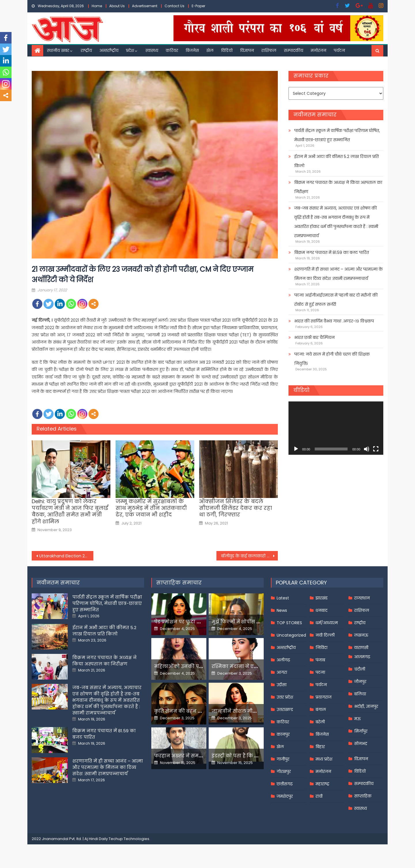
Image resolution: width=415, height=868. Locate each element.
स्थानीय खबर (58, 50)
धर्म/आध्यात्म (327, 623)
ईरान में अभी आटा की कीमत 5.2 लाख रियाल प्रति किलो (336, 161)
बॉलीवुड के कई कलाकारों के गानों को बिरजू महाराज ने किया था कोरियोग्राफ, (250, 556)
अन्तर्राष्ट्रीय (109, 50)
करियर (172, 50)
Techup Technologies (129, 839)
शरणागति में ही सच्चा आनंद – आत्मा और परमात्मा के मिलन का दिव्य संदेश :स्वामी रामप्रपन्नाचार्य (338, 274)
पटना (320, 672)
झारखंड (322, 598)
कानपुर (283, 734)
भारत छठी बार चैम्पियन (314, 337)
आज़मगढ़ (362, 657)
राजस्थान (362, 598)
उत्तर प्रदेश (285, 697)
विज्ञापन (247, 50)
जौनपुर (360, 682)
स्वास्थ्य (152, 50)
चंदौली (360, 669)
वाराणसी (361, 648)
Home (97, 6)
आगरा (282, 672)
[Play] (296, 449)
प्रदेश (130, 50)
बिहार (320, 747)
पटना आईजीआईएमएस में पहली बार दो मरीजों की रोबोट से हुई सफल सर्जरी (336, 300)
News (282, 610)
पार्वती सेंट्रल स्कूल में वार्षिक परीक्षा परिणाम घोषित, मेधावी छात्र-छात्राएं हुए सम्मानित (337, 135)
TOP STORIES (289, 623)
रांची (319, 796)
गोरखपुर (284, 771)
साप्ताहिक (363, 796)
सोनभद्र (361, 744)
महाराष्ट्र (322, 784)
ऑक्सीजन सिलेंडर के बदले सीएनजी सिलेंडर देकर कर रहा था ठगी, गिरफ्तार (236, 508)
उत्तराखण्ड (285, 710)
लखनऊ (361, 635)
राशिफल (269, 50)
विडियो (227, 50)
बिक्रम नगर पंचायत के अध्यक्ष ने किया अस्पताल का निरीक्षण (338, 187)
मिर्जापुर (361, 731)
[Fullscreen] (376, 449)
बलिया (360, 694)
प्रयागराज (323, 697)
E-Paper (198, 6)
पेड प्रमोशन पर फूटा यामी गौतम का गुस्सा (198, 622)
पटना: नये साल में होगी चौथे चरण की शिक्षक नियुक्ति (332, 359)
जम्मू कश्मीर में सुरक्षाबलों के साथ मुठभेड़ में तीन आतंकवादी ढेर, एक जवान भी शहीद (151, 508)
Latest (283, 598)
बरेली (320, 722)
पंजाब (320, 660)
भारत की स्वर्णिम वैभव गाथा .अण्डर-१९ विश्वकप (334, 321)
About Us (117, 6)
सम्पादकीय (294, 50)
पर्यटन (339, 50)
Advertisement (145, 6)
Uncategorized (291, 635)
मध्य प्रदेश (324, 759)
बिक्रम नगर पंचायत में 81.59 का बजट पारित (332, 252)
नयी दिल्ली (325, 635)
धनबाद (321, 610)
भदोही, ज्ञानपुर (366, 706)
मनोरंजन (318, 50)
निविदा (321, 648)
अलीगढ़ (283, 660)
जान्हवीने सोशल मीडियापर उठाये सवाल (254, 711)
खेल (210, 50)
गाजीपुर (283, 759)
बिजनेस (192, 50)
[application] (336, 428)
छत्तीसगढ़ (285, 784)
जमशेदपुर (285, 796)
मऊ (358, 719)
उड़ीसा (282, 685)
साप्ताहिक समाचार (179, 583)
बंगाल (321, 710)
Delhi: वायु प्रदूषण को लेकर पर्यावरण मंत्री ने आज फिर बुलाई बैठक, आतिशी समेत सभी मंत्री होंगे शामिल (70, 512)
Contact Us (175, 6)
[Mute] (367, 449)
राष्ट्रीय (86, 50)
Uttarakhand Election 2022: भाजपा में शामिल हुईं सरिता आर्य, (66, 556)
